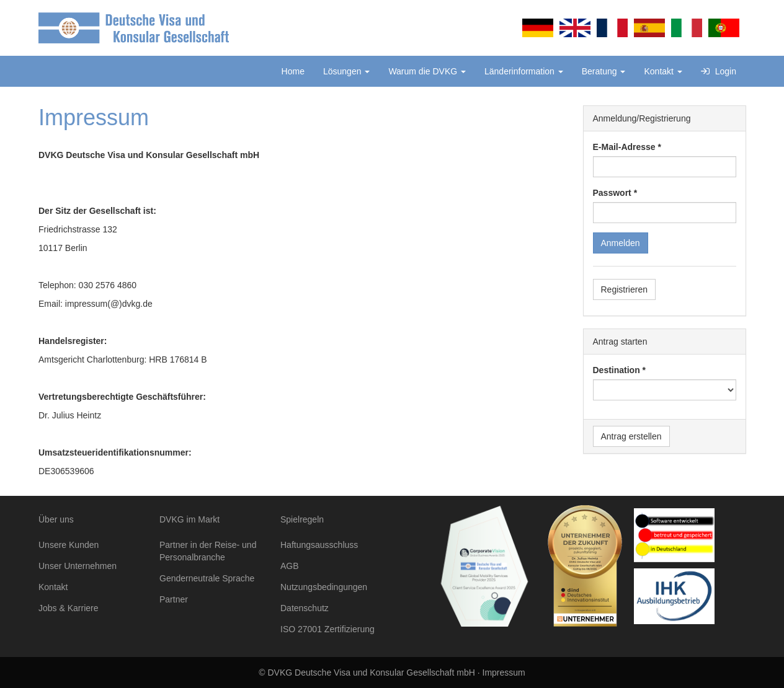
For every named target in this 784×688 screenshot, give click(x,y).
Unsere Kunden (69, 545)
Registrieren (624, 289)
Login (719, 71)
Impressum (504, 673)
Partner (174, 599)
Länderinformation (524, 71)
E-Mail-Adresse (624, 147)
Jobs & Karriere (68, 608)
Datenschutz (305, 608)
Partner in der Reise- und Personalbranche (208, 551)
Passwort (612, 193)
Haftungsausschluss (319, 545)
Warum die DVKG (427, 71)
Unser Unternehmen (78, 566)
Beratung (604, 71)
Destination (617, 370)
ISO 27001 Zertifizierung (327, 629)
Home (293, 71)
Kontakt (663, 71)
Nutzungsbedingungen (324, 587)
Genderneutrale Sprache (207, 578)
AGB (290, 566)
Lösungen (346, 71)
